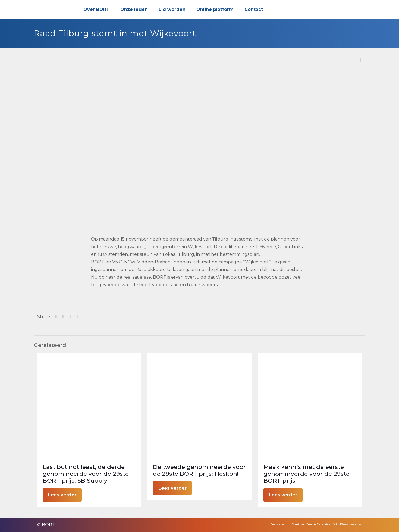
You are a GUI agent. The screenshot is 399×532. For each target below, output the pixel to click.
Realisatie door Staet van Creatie (293, 524)
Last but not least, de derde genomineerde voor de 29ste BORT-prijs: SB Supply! (86, 474)
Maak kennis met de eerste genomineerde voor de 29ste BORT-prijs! (307, 474)
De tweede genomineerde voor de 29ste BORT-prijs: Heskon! (199, 470)
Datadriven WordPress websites (339, 524)
